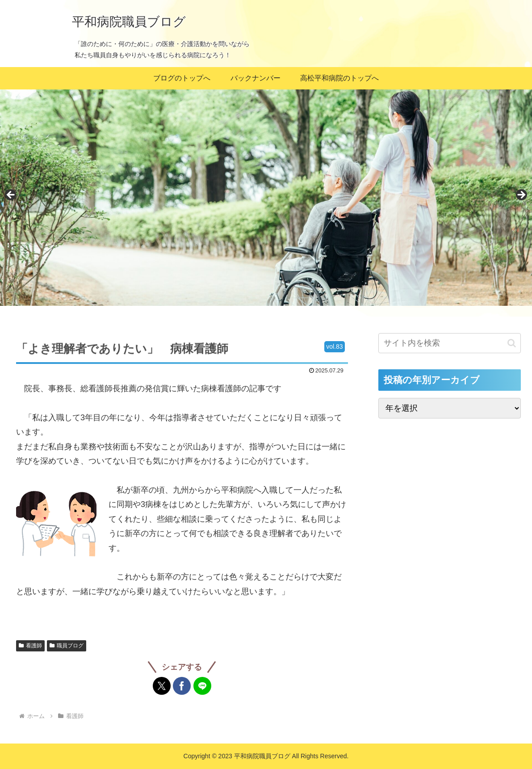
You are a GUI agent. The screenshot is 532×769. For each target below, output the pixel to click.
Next (521, 195)
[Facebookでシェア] (182, 686)
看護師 (30, 646)
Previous (11, 195)
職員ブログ (67, 646)
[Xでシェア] (162, 686)
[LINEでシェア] (202, 686)
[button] (512, 343)
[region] (266, 198)
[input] (450, 343)
